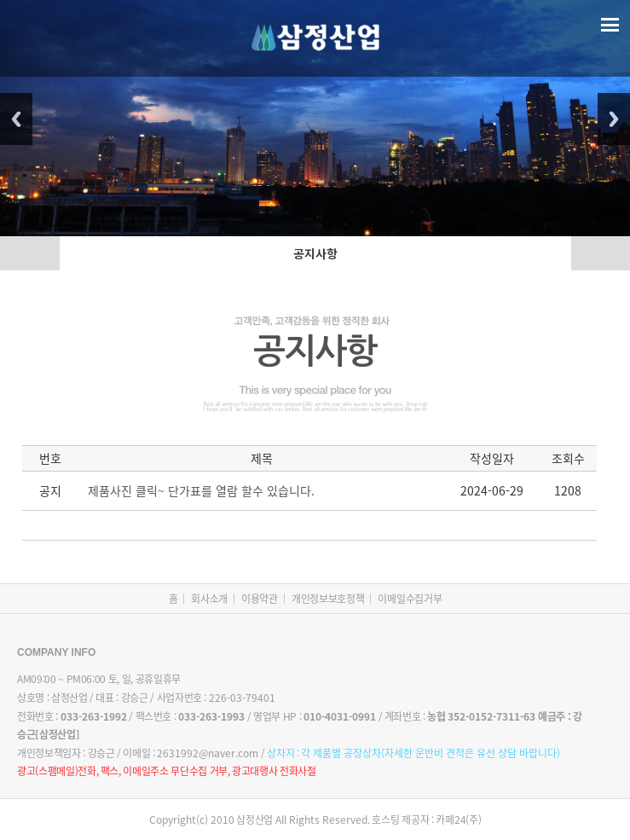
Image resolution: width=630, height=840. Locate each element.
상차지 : (413, 753)
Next (614, 119)
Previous (16, 119)
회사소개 (209, 599)
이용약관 (260, 599)
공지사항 (315, 253)
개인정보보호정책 (328, 599)
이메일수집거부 (410, 599)
